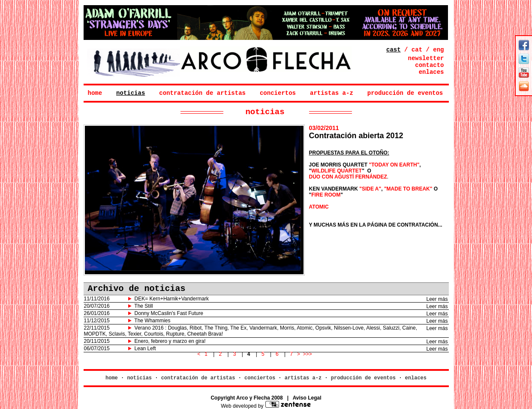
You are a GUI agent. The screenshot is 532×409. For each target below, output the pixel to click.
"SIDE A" (370, 189)
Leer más (437, 299)
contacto (429, 65)
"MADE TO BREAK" (408, 189)
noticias (131, 93)
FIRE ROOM (326, 195)
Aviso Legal (307, 398)
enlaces (431, 72)
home (95, 93)
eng (438, 50)
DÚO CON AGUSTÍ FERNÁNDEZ (348, 177)
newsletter (426, 58)
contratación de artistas (202, 93)
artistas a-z (332, 93)
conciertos (278, 93)
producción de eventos (405, 93)
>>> (308, 354)
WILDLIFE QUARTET (337, 171)
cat (417, 50)
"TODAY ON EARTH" (394, 165)
